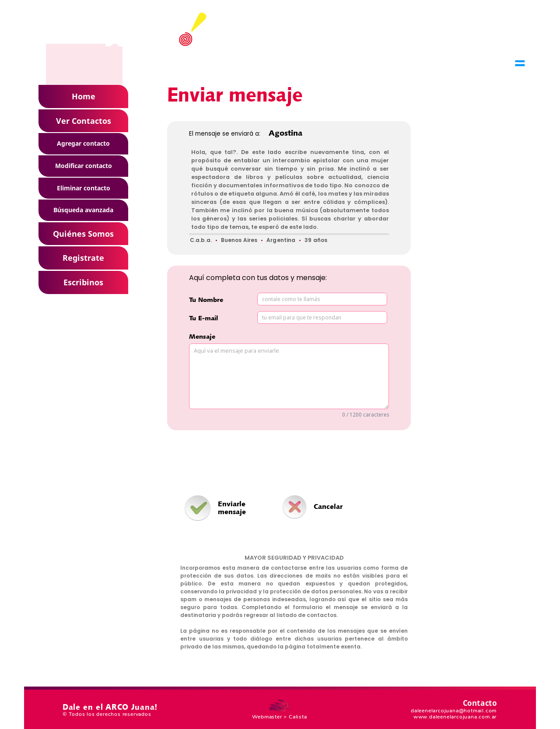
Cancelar (328, 506)
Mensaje (202, 336)
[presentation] (294, 463)
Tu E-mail (203, 318)
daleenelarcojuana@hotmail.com (454, 711)
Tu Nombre (206, 300)
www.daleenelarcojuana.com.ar (455, 717)
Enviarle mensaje (232, 508)
